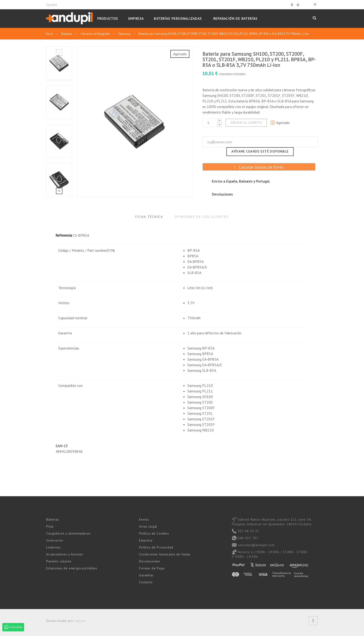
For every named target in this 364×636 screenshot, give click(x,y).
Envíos (144, 519)
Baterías (53, 519)
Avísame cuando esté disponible (260, 152)
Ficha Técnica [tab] (149, 217)
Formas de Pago (152, 568)
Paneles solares (59, 561)
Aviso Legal (148, 526)
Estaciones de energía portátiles (72, 568)
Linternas (53, 547)
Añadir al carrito (246, 123)
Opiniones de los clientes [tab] (202, 217)
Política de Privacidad (156, 547)
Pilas (50, 526)
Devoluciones (150, 561)
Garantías (146, 575)
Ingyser (80, 621)
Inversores (55, 540)
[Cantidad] (210, 123)
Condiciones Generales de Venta (165, 554)
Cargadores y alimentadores (68, 533)
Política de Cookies (154, 533)
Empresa (146, 540)
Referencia (64, 235)
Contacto (146, 582)
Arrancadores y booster (65, 554)
